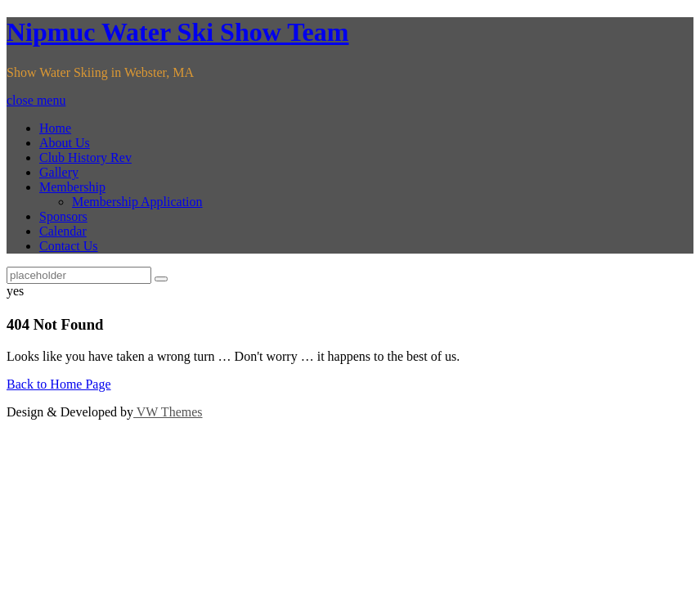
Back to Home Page (59, 384)
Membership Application (137, 202)
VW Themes (168, 412)
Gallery (59, 172)
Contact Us (69, 246)
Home (55, 128)
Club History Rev (85, 157)
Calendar (63, 231)
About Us (65, 143)
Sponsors (63, 216)
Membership (72, 187)
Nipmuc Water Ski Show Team (177, 32)
